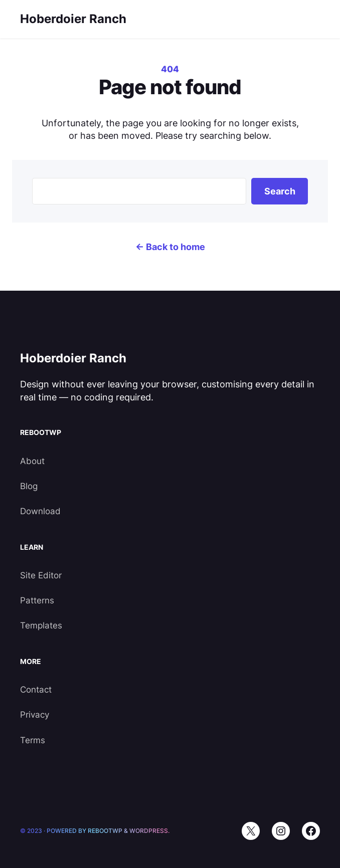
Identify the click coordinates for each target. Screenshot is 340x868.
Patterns (37, 600)
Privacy (35, 715)
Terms (33, 740)
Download (40, 511)
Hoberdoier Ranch (73, 19)
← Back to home (170, 247)
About (32, 461)
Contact (36, 690)
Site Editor (41, 575)
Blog (29, 486)
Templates (41, 625)
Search (280, 191)
